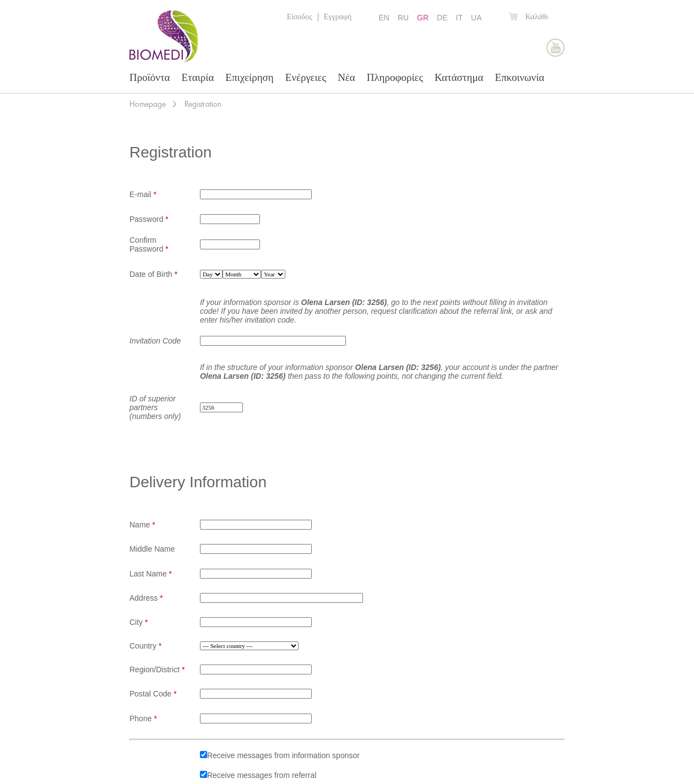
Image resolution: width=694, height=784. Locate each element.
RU (403, 18)
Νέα (346, 77)
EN (384, 18)
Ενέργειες (306, 77)
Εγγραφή (338, 17)
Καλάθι (536, 17)
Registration (203, 104)
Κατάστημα (459, 77)
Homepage (148, 104)
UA (476, 18)
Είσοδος (300, 17)
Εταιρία (198, 77)
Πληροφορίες (395, 77)
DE (442, 18)
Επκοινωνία (520, 77)
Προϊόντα (150, 77)
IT (459, 18)
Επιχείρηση (249, 77)
